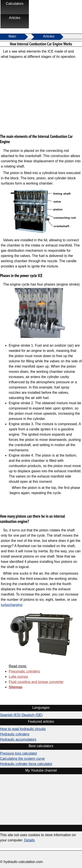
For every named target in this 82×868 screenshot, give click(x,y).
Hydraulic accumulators (18, 739)
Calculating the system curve (22, 759)
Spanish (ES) (10, 715)
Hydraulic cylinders (15, 734)
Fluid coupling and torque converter (36, 682)
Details (29, 840)
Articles (15, 18)
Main (12, 36)
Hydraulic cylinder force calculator (26, 764)
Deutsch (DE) (32, 715)
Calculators (15, 4)
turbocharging (12, 605)
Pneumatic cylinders (24, 671)
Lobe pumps (18, 677)
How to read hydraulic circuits (23, 729)
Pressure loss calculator (19, 753)
